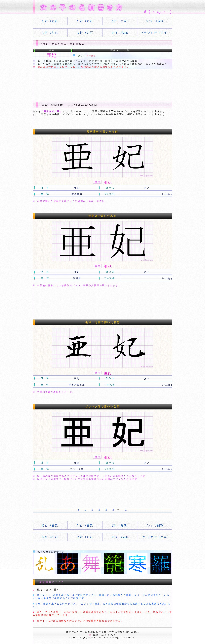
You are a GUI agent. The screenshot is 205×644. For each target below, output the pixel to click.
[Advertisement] (85, 83)
